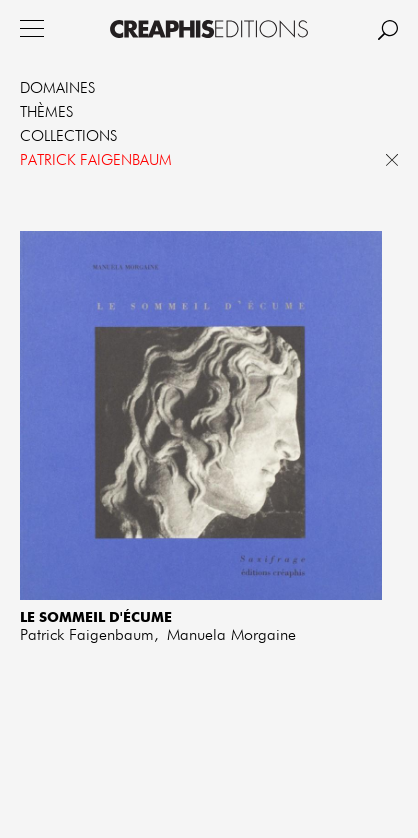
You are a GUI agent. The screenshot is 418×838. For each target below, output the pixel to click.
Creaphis (209, 29)
